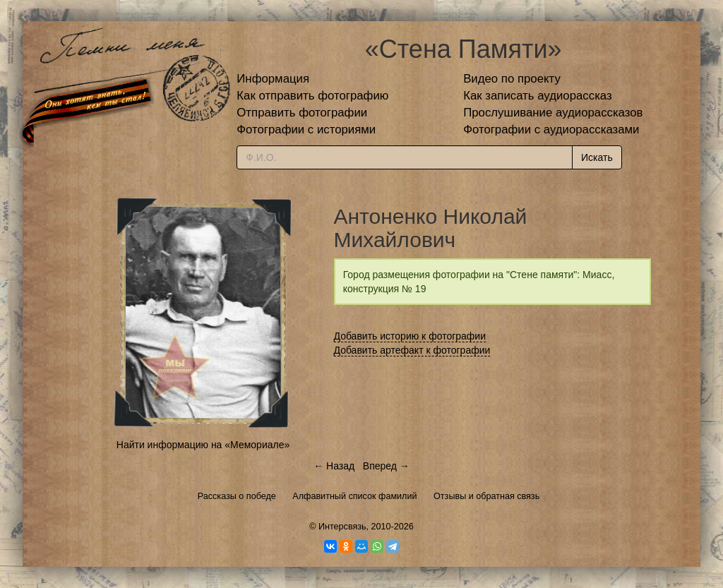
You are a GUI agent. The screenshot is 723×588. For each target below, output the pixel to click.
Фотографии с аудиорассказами (551, 130)
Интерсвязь (342, 527)
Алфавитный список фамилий (354, 496)
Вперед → (386, 466)
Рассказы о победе (237, 496)
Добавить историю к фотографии (410, 336)
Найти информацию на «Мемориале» (203, 445)
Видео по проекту (512, 79)
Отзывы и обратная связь (486, 496)
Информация (273, 79)
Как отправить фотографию (312, 96)
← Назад (334, 466)
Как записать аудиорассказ (538, 96)
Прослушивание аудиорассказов (553, 113)
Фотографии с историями (306, 130)
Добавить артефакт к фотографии (412, 350)
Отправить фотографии (302, 113)
